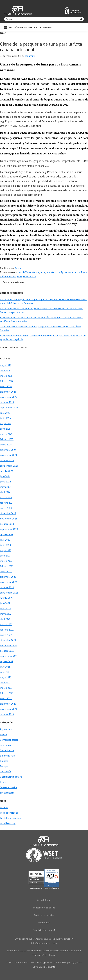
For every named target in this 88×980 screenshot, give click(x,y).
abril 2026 (5, 370)
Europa (4, 766)
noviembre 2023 (8, 519)
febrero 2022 (7, 630)
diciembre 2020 (8, 704)
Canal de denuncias (43, 930)
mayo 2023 (6, 550)
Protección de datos (44, 908)
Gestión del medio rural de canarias (31, 27)
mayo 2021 (6, 677)
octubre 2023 (7, 524)
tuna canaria (30, 276)
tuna (20, 276)
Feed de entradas (9, 813)
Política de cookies (44, 915)
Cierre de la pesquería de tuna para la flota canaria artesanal (41, 47)
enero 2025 (6, 445)
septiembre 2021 (9, 656)
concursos (5, 745)
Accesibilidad (44, 900)
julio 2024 (5, 476)
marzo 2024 (6, 497)
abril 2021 (5, 682)
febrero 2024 (7, 503)
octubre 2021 (7, 651)
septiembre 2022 (9, 593)
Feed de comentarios (11, 818)
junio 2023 (5, 545)
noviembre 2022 (8, 582)
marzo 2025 (6, 434)
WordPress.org (8, 823)
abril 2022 (5, 619)
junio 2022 (5, 608)
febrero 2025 (7, 439)
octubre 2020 (7, 714)
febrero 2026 (7, 381)
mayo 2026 (6, 365)
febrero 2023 (7, 566)
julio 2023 (5, 540)
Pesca (18, 268)
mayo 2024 (6, 487)
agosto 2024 (7, 471)
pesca (77, 272)
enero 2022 (6, 635)
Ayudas (4, 734)
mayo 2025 (6, 423)
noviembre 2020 (8, 709)
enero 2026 (6, 386)
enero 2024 (6, 508)
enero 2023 (6, 571)
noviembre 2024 (8, 455)
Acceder (4, 807)
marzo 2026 (6, 376)
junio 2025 (5, 418)
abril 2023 (5, 556)
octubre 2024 (7, 460)
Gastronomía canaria (11, 777)
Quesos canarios (9, 787)
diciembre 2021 (8, 640)
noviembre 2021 (8, 645)
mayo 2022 (6, 614)
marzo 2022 (6, 624)
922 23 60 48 (26, 951)
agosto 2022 (7, 598)
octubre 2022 (7, 587)
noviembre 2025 (8, 397)
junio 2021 (5, 672)
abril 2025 (5, 429)
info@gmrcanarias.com (44, 943)
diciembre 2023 (8, 513)
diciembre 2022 (8, 577)
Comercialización (9, 740)
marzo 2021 (6, 688)
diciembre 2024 (8, 450)
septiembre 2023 (9, 529)
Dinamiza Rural (8, 756)
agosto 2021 (7, 661)
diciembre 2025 (8, 392)
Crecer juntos (7, 750)
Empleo (4, 761)
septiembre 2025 (9, 407)
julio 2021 (5, 667)
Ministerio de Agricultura (60, 272)
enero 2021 (6, 698)
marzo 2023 (6, 561)
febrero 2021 (7, 693)
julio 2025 (5, 413)
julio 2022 (5, 603)
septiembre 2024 (9, 466)
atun (43, 272)
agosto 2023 (7, 534)
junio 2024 (5, 482)
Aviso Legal (44, 923)
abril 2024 (5, 492)
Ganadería (5, 771)
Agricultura (6, 729)
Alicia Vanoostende (29, 272)
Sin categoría (7, 793)
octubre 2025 (7, 402)
